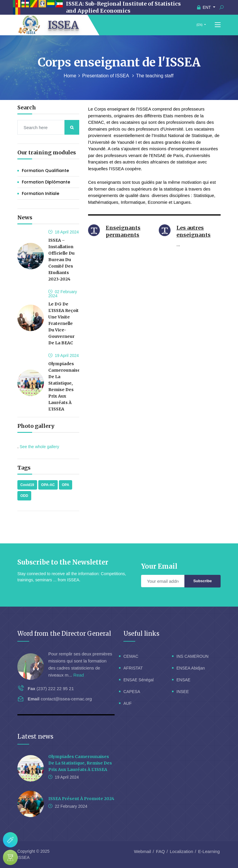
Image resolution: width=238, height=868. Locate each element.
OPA (66, 485)
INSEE (183, 692)
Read (79, 675)
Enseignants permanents (123, 231)
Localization (182, 851)
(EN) (199, 25)
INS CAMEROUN (192, 656)
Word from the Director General (64, 634)
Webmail (143, 851)
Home (70, 76)
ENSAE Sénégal (139, 680)
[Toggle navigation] (218, 25)
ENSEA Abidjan (191, 668)
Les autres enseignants (194, 231)
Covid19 (27, 485)
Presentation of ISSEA (106, 76)
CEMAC (131, 656)
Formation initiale (41, 193)
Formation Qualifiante (45, 171)
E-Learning (209, 851)
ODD (24, 496)
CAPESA (132, 692)
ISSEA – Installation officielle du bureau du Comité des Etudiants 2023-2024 (61, 260)
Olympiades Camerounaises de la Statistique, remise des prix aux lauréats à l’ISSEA (80, 763)
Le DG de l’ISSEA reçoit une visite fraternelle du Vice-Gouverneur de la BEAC (63, 323)
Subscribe (203, 581)
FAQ (161, 851)
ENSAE (183, 680)
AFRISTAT (133, 668)
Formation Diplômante (46, 182)
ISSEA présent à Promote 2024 (81, 799)
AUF (128, 703)
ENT (205, 7)
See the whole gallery (39, 447)
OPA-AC (48, 485)
